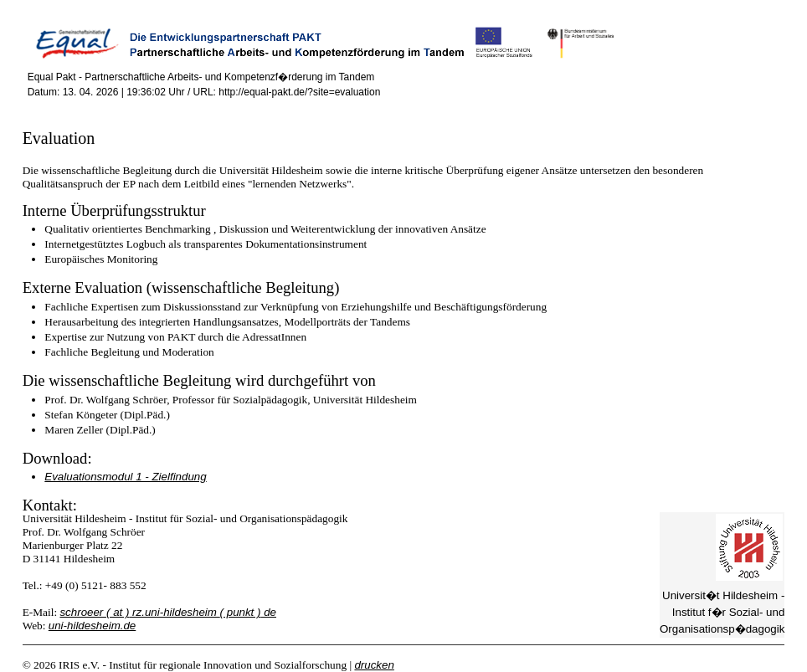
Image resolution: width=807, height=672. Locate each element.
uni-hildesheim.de (92, 626)
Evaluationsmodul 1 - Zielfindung (125, 477)
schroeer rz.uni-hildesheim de (168, 612)
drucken (374, 665)
